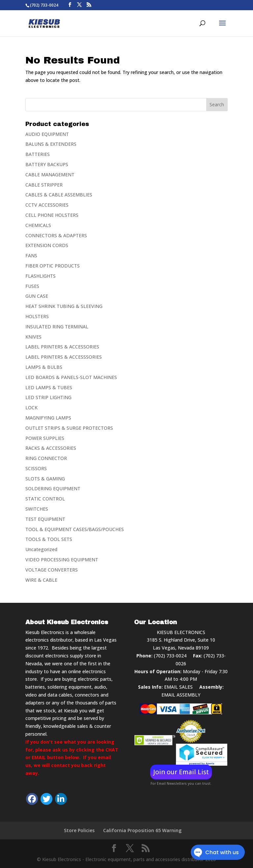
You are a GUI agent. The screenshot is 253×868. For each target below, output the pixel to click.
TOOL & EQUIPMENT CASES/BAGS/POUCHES (75, 529)
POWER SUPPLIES (45, 438)
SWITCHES (37, 509)
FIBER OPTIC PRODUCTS (53, 266)
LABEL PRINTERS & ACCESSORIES (62, 347)
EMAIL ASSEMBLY (181, 695)
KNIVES (33, 337)
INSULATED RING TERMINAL (57, 327)
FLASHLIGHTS (41, 276)
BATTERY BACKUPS (47, 164)
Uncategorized (41, 549)
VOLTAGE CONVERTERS (52, 570)
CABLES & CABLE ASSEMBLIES (59, 195)
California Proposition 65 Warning (142, 830)
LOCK (31, 408)
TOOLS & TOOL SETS (49, 539)
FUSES (32, 286)
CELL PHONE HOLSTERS (52, 215)
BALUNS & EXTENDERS (51, 144)
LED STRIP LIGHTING (48, 397)
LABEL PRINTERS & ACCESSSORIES (64, 357)
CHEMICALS (38, 225)
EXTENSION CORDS (47, 245)
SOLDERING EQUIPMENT (53, 488)
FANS (31, 255)
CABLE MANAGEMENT (50, 175)
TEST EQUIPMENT (45, 519)
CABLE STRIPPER (44, 185)
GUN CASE (37, 296)
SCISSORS (36, 468)
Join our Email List (181, 772)
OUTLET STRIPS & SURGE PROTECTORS (69, 428)
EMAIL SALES (178, 687)
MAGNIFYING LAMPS (48, 418)
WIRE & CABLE (41, 580)
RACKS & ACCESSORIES (51, 448)
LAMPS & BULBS (44, 367)
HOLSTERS (37, 316)
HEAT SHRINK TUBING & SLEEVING (64, 306)
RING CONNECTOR (46, 458)
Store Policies (79, 830)
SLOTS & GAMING (45, 479)
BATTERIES (38, 154)
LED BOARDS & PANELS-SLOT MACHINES (71, 377)
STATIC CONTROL (45, 499)
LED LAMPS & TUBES (49, 387)
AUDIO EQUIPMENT (47, 134)
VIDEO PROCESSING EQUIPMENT (62, 560)
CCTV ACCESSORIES (47, 205)
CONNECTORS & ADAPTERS (56, 235)
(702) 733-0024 (170, 656)
